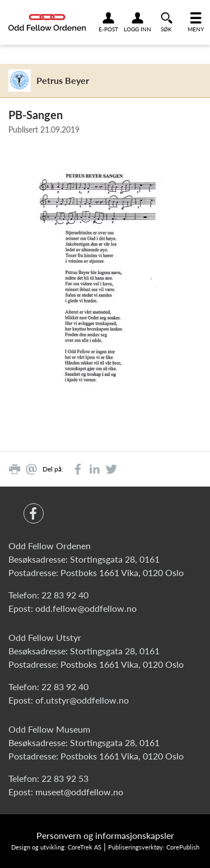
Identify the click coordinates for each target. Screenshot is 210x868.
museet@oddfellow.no (79, 792)
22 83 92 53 (65, 778)
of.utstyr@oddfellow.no (82, 700)
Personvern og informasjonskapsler (105, 835)
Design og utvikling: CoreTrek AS (56, 847)
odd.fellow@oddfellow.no (86, 608)
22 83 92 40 (65, 595)
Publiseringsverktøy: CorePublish (154, 847)
